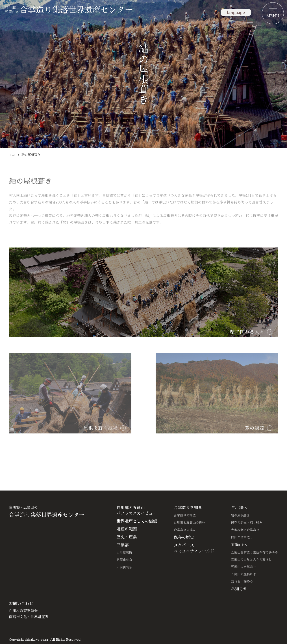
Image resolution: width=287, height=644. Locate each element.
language (236, 13)
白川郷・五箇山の (56, 512)
